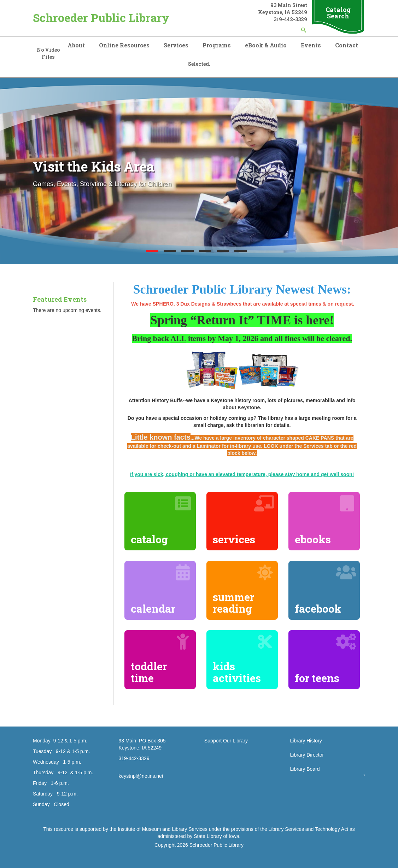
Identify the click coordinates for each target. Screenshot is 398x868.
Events (311, 45)
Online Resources (124, 45)
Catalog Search (338, 13)
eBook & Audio (266, 45)
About (76, 45)
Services (176, 45)
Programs (217, 45)
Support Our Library (226, 741)
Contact (347, 45)
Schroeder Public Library (101, 18)
